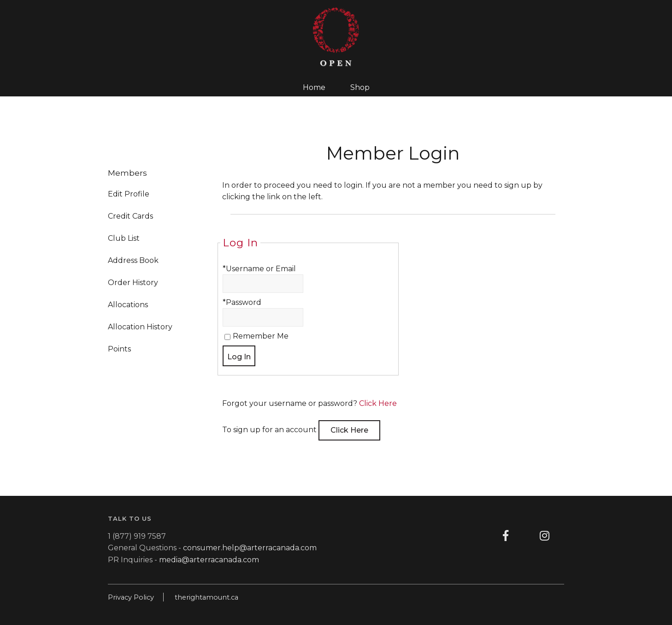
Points (119, 349)
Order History (133, 283)
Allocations (128, 305)
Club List (124, 238)
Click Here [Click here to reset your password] (378, 403)
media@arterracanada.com (209, 560)
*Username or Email (259, 269)
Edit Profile (129, 194)
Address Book (133, 260)
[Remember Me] (227, 337)
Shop (360, 87)
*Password (242, 302)
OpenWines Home (336, 37)
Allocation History (140, 327)
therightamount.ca (206, 597)
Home (314, 87)
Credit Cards (130, 216)
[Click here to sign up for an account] (349, 430)
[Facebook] (506, 536)
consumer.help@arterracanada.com (250, 548)
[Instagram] (545, 536)
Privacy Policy (131, 597)
